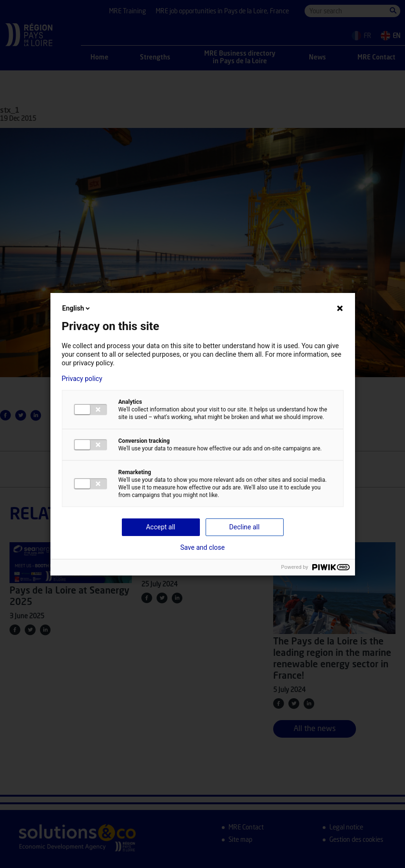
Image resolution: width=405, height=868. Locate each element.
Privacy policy (82, 379)
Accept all (161, 527)
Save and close (203, 547)
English (77, 308)
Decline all (245, 527)
